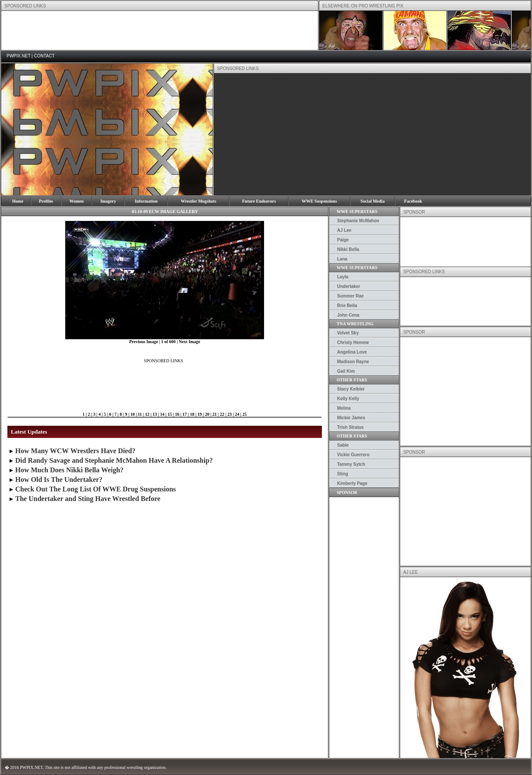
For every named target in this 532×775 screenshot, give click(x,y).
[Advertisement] (160, 30)
